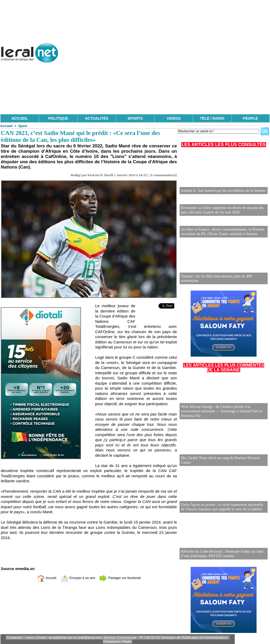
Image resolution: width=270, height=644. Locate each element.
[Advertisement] (174, 77)
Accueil (6, 126)
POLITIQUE (58, 118)
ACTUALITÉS (97, 118)
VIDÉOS (174, 118)
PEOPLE (251, 118)
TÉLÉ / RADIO (212, 118)
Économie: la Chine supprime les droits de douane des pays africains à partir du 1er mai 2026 (221, 210)
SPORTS (135, 118)
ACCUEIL (20, 118)
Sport (23, 126)
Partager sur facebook (124, 578)
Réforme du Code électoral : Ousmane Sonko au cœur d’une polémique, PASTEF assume (221, 553)
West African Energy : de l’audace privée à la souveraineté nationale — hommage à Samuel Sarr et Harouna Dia (220, 410)
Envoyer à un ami (76, 578)
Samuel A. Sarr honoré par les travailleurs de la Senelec (222, 191)
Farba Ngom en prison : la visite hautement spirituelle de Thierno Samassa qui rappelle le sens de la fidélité (223, 506)
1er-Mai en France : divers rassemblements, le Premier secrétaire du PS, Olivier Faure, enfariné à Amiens (221, 231)
